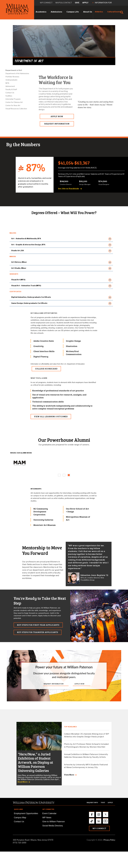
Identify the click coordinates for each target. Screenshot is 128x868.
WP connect (46, 3)
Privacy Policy (109, 840)
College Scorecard (46, 369)
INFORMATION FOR (102, 3)
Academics (41, 12)
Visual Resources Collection (16, 109)
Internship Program (13, 99)
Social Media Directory (53, 826)
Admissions (56, 12)
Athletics (99, 12)
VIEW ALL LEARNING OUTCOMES (51, 416)
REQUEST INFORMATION (57, 124)
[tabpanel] (19, 463)
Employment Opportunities (26, 813)
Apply (85, 3)
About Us (88, 12)
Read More (23, 782)
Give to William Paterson (54, 822)
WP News (47, 818)
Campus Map (20, 818)
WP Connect (99, 828)
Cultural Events (114, 12)
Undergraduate (11, 80)
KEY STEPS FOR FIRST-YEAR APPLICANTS (38, 625)
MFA (7, 83)
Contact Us (10, 93)
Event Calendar (49, 813)
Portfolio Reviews (12, 77)
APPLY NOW (57, 116)
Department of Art (14, 70)
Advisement (10, 86)
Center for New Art (13, 105)
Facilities (9, 96)
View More (69, 775)
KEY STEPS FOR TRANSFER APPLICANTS (38, 632)
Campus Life (73, 12)
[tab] (59, 475)
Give (77, 3)
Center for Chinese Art (14, 102)
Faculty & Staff (11, 89)
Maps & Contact (64, 3)
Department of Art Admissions (17, 74)
